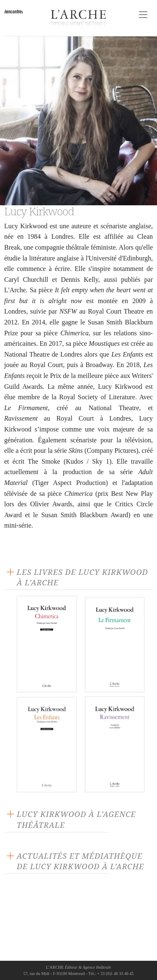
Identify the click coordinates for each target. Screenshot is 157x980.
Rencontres (14, 11)
